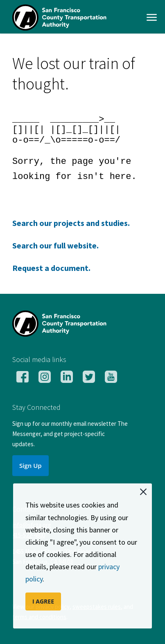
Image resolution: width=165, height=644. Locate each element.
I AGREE (43, 601)
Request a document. (51, 268)
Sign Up (31, 465)
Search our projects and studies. (71, 223)
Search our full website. (55, 245)
